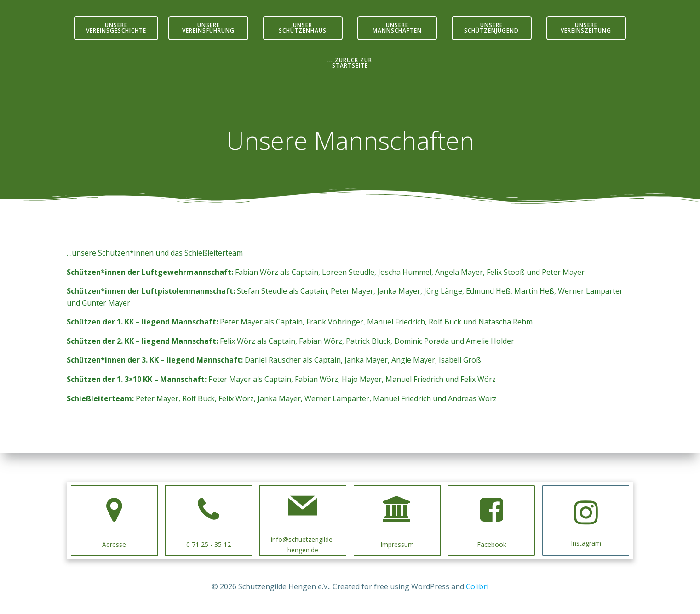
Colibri (477, 586)
